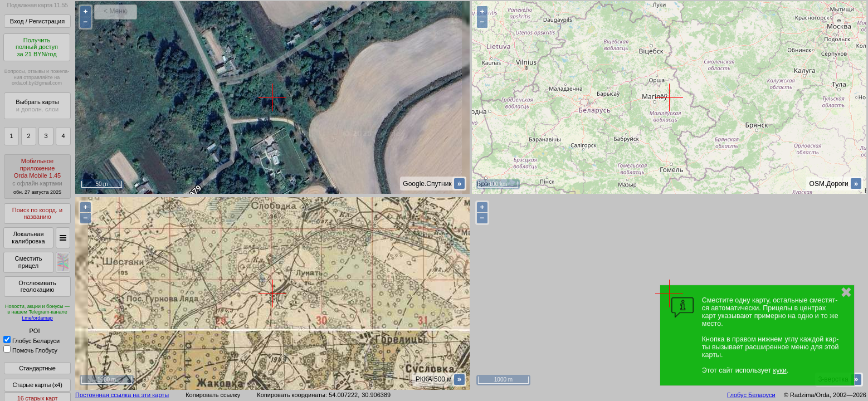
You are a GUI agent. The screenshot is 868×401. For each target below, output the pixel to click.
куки (780, 370)
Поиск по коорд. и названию (37, 214)
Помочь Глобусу (30, 350)
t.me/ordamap (37, 318)
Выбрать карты (37, 106)
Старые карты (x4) (37, 385)
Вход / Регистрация (37, 21)
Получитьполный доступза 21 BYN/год (37, 47)
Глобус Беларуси (31, 341)
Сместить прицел (28, 262)
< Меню (116, 11)
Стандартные (37, 368)
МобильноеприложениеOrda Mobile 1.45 (37, 176)
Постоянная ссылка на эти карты (122, 395)
